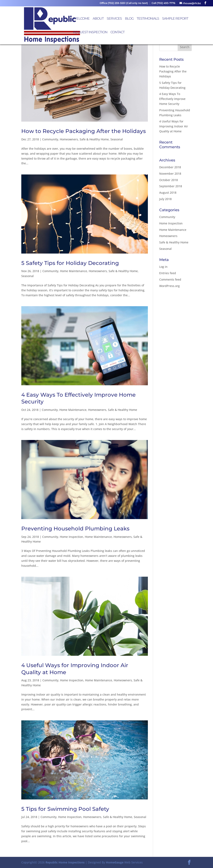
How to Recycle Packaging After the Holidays (84, 131)
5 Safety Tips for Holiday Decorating (70, 263)
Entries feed (168, 273)
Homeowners (69, 139)
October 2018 (169, 180)
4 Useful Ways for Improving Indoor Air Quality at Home (174, 126)
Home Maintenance (74, 271)
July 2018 (165, 199)
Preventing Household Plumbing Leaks (75, 529)
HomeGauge (115, 862)
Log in (163, 267)
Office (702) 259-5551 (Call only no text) (124, 3)
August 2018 (168, 193)
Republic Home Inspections (65, 862)
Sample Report (175, 19)
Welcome (81, 19)
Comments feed (170, 279)
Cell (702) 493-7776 (163, 3)
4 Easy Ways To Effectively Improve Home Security (172, 99)
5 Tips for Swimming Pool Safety (65, 809)
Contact (117, 32)
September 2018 (171, 186)
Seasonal (117, 139)
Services (114, 19)
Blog (129, 19)
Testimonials (148, 19)
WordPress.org (169, 286)
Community (50, 139)
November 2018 (170, 174)
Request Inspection (90, 32)
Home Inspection (71, 537)
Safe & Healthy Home (94, 139)
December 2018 (170, 167)
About (98, 19)
